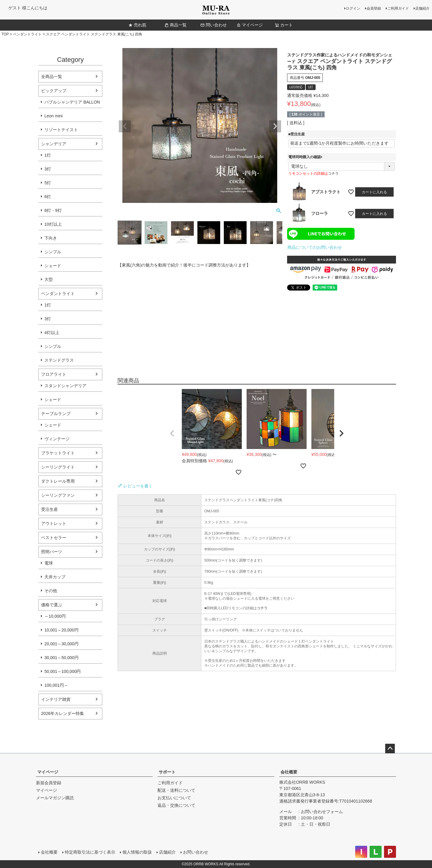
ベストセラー (54, 538)
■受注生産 (297, 134)
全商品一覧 (52, 77)
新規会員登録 (49, 783)
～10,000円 (55, 616)
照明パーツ (52, 552)
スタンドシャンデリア (65, 386)
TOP (5, 34)
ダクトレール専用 (58, 481)
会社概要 (289, 772)
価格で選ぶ (52, 605)
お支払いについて (174, 798)
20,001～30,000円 (61, 644)
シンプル (53, 252)
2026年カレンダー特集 (63, 713)
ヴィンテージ (57, 439)
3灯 (48, 169)
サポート (167, 772)
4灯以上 (52, 333)
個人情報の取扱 (137, 852)
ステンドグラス (59, 360)
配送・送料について (176, 790)
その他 (51, 591)
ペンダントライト (27, 34)
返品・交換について (176, 805)
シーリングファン (58, 495)
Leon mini (54, 116)
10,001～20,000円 (61, 630)
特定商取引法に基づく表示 (90, 852)
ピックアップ (54, 91)
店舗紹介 (422, 8)
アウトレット (54, 523)
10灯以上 (53, 224)
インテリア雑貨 (56, 699)
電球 (49, 563)
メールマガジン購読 (55, 798)
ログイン (353, 8)
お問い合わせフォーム (322, 812)
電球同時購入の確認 (306, 157)
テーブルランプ (56, 414)
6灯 (48, 197)
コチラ (333, 173)
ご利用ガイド (398, 8)
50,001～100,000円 (63, 671)
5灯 (48, 183)
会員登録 (374, 8)
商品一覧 (175, 25)
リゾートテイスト (61, 130)
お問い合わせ (196, 852)
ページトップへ (390, 749)
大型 (49, 279)
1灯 (48, 155)
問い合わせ (214, 25)
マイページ (250, 25)
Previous (125, 126)
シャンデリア (54, 144)
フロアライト (54, 374)
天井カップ (55, 577)
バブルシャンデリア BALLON (72, 102)
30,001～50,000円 (61, 658)
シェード (53, 266)
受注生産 (49, 509)
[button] (172, 433)
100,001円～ (56, 685)
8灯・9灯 (53, 210)
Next (275, 126)
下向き (51, 238)
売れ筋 (137, 25)
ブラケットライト (58, 453)
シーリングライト (58, 467)
